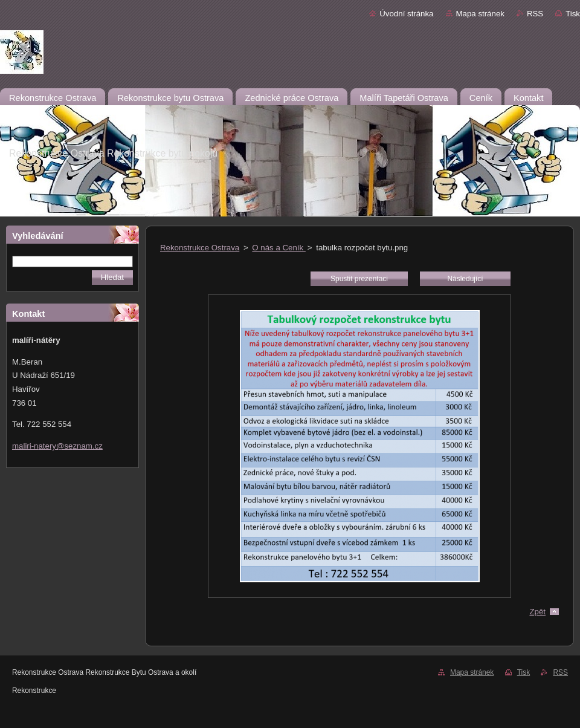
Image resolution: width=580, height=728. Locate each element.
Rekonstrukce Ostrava (200, 248)
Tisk (573, 14)
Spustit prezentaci (359, 279)
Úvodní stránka (406, 14)
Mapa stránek (480, 14)
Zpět (537, 612)
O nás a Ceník (279, 248)
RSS (535, 14)
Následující (465, 279)
